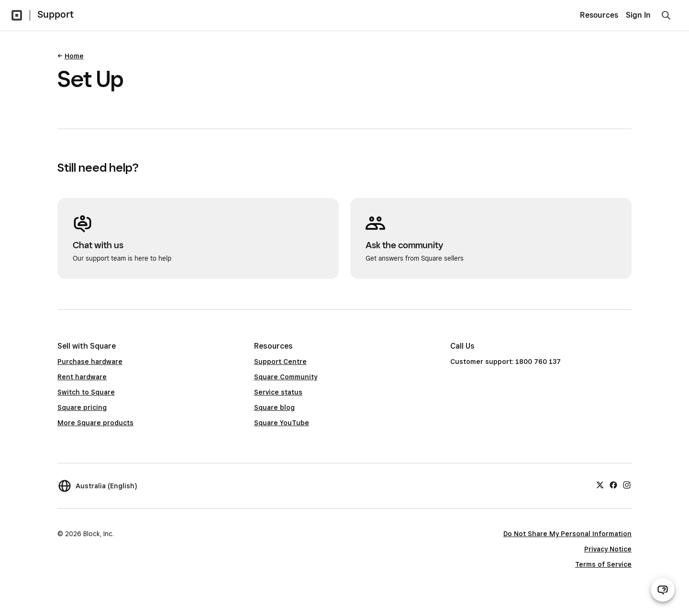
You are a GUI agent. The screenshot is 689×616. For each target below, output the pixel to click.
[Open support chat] (663, 590)
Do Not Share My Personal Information (567, 534)
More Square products (95, 423)
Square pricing (82, 407)
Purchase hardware (90, 362)
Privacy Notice (608, 549)
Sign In (638, 15)
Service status (278, 392)
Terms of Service (603, 564)
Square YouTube (282, 423)
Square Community (286, 377)
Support (56, 14)
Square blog (274, 407)
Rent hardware (82, 377)
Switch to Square (86, 392)
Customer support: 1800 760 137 (506, 362)
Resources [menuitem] (599, 15)
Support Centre (280, 362)
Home (74, 56)
